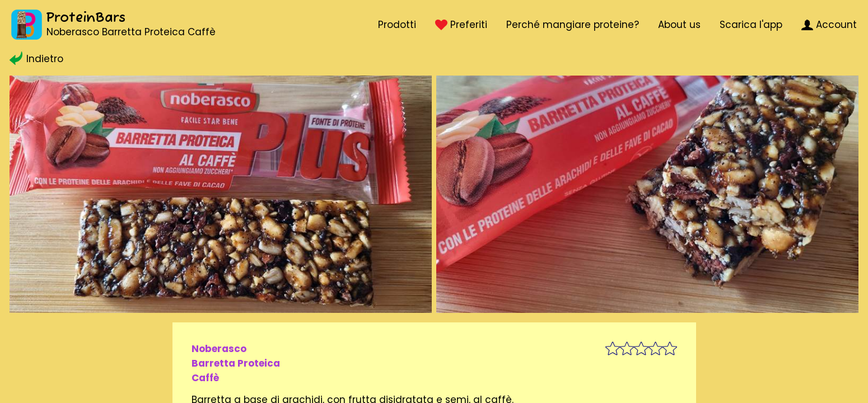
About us (679, 25)
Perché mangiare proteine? (573, 25)
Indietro (36, 59)
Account (829, 25)
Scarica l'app (751, 25)
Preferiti (461, 25)
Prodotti (397, 25)
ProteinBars (86, 18)
